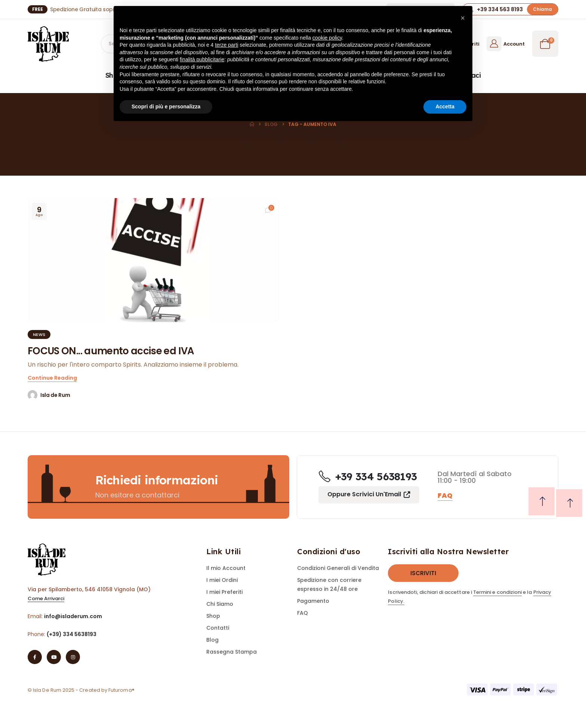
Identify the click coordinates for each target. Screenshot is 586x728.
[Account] (505, 44)
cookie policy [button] (327, 38)
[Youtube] (54, 657)
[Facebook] (35, 657)
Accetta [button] (445, 107)
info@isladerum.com (73, 616)
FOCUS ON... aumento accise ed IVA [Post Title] (111, 351)
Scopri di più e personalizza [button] (166, 107)
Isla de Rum (55, 395)
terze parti (226, 45)
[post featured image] (154, 260)
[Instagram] (73, 657)
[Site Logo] (48, 44)
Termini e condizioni (497, 592)
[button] (542, 9)
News (39, 334)
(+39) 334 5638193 (72, 634)
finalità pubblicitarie (202, 59)
